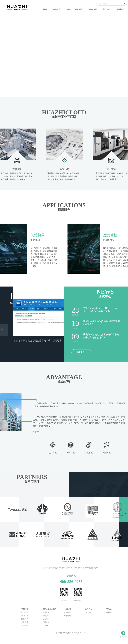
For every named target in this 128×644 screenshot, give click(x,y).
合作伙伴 (25, 626)
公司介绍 (25, 612)
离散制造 (67, 616)
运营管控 (46, 612)
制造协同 (46, 616)
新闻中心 (107, 9)
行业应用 (93, 9)
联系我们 (121, 9)
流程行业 (67, 612)
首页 (45, 9)
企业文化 (25, 616)
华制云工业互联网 (75, 9)
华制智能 (57, 9)
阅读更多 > (37, 432)
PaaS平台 (46, 626)
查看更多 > (81, 352)
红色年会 (25, 619)
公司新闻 (88, 612)
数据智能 (46, 622)
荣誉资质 (25, 622)
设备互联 (46, 619)
